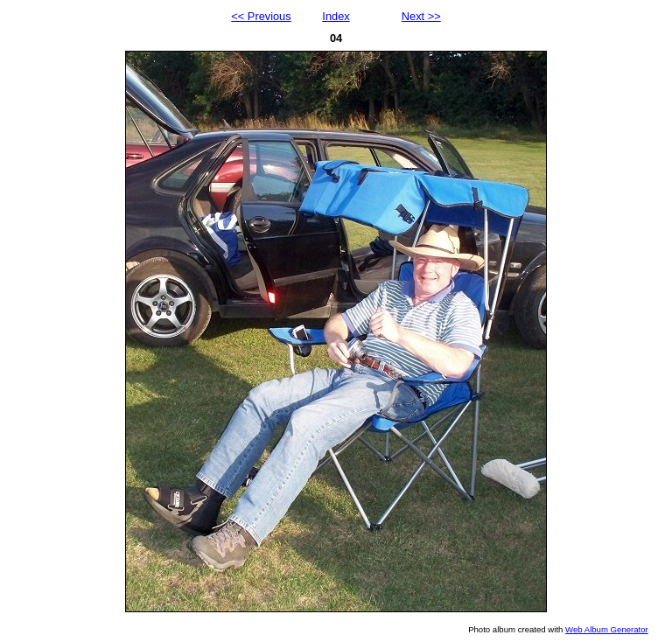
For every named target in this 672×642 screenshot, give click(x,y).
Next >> (421, 16)
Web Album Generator (607, 629)
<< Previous (261, 16)
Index (336, 16)
